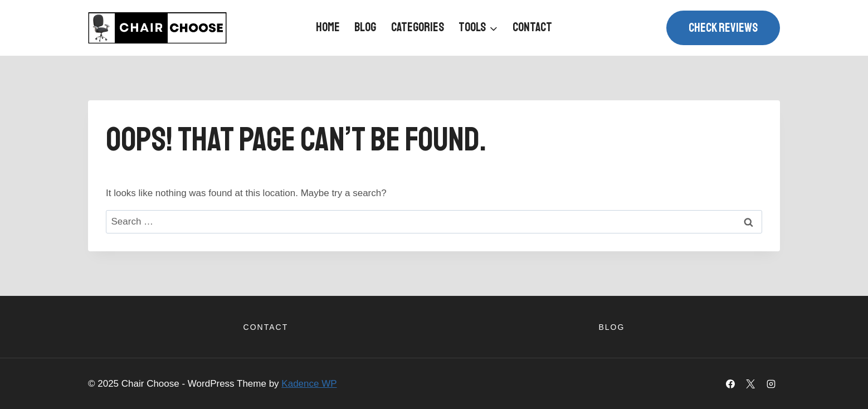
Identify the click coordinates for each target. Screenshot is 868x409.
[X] (750, 384)
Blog (365, 27)
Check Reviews (723, 28)
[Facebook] (730, 384)
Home (328, 27)
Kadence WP (309, 384)
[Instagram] (771, 384)
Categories (418, 27)
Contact (532, 27)
